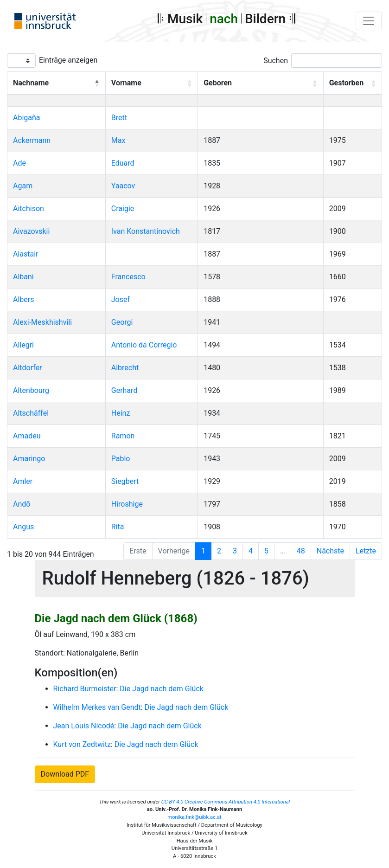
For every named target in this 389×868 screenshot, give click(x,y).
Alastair (26, 254)
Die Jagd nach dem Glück (162, 689)
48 (301, 551)
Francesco (128, 277)
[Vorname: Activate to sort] (151, 84)
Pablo (121, 459)
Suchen (276, 61)
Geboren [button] (218, 83)
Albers (23, 299)
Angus (23, 527)
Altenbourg (31, 390)
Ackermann (32, 140)
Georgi (122, 322)
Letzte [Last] (366, 551)
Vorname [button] (126, 83)
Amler (23, 481)
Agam (23, 186)
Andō (22, 504)
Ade (19, 163)
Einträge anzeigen (68, 60)
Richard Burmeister (85, 689)
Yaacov (123, 186)
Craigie (123, 209)
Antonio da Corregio (144, 345)
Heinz (121, 413)
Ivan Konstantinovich (146, 231)
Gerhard (124, 390)
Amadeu (27, 436)
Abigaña (27, 118)
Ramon (123, 436)
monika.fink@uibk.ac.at (194, 817)
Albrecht (125, 368)
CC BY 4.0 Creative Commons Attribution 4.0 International (226, 802)
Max (118, 140)
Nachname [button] (31, 83)
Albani (23, 277)
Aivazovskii (31, 231)
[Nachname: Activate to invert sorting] (57, 84)
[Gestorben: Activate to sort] (352, 84)
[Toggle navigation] (369, 21)
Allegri (23, 345)
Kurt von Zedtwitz (82, 744)
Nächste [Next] (330, 551)
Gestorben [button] (346, 83)
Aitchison (29, 209)
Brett (119, 118)
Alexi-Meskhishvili (42, 322)
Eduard (123, 163)
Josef (121, 299)
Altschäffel (31, 413)
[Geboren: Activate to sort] (261, 84)
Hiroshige (127, 504)
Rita (118, 527)
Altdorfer (28, 368)
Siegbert (125, 481)
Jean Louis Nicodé (84, 726)
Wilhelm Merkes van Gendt (97, 707)
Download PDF (65, 774)
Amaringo (29, 459)
